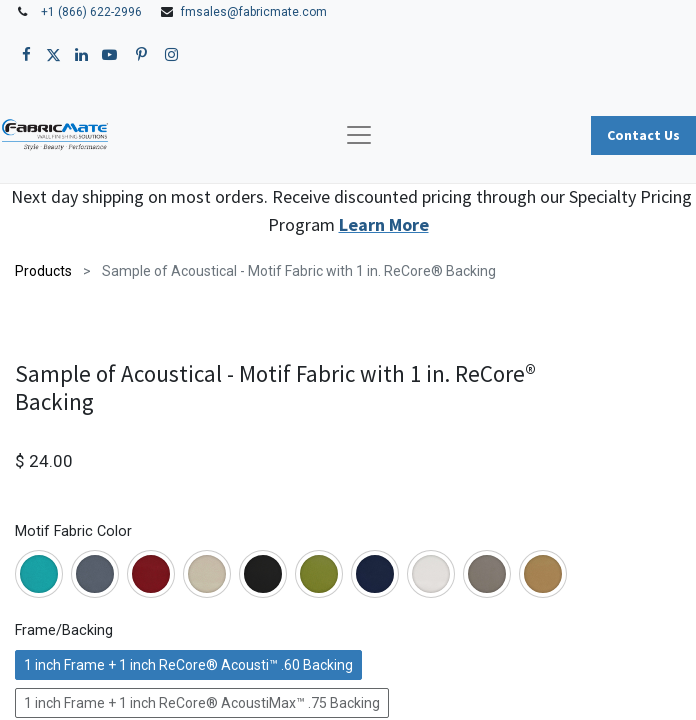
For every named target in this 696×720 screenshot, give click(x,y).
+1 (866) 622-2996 (91, 12)
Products (43, 271)
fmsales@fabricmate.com (254, 12)
